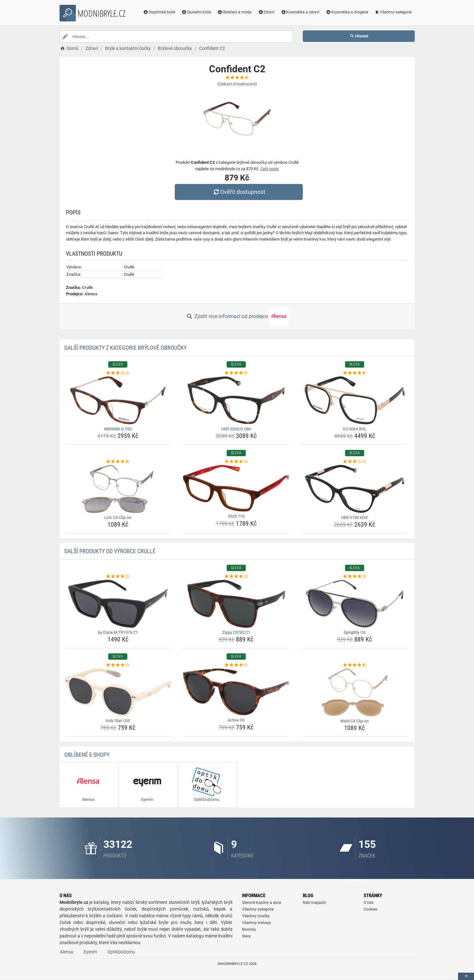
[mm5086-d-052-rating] (118, 373)
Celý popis (270, 169)
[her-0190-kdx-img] (354, 489)
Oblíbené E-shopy (87, 755)
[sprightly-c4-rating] (354, 577)
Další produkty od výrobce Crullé (110, 551)
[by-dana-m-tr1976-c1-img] (118, 604)
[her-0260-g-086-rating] (236, 373)
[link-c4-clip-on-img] (118, 489)
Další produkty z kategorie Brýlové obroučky (125, 348)
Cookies (370, 909)
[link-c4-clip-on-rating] (118, 462)
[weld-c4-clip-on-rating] (354, 665)
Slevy (246, 936)
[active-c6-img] (236, 692)
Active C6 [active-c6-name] (236, 720)
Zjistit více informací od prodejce (237, 317)
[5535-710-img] (236, 488)
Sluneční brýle (196, 12)
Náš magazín (314, 903)
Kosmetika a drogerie (347, 12)
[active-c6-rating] (236, 665)
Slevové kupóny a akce (261, 903)
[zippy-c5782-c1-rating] (236, 577)
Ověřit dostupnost (238, 192)
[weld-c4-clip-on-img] (354, 692)
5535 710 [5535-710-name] (236, 516)
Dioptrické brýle (159, 12)
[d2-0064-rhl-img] (354, 400)
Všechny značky (256, 916)
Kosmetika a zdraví (300, 12)
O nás (369, 903)
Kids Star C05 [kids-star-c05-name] (118, 721)
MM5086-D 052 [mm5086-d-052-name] (118, 429)
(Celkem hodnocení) (237, 84)
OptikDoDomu (121, 952)
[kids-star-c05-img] (118, 692)
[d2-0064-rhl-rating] (354, 373)
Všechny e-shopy (257, 923)
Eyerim (90, 952)
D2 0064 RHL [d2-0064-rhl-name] (355, 429)
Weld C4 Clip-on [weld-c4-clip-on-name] (354, 721)
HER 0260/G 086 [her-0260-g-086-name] (236, 429)
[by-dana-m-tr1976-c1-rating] (118, 577)
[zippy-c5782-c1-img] (236, 604)
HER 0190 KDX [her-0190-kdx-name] (354, 518)
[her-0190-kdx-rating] (354, 462)
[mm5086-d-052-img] (118, 400)
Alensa (91, 294)
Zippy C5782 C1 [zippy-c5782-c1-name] (236, 632)
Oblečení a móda (235, 12)
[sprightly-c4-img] (354, 604)
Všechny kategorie (393, 12)
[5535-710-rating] (236, 462)
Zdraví (266, 12)
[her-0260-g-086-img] (236, 400)
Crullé (87, 287)
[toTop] (466, 976)
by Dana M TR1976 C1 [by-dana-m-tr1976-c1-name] (118, 632)
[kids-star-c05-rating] (118, 665)
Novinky (249, 929)
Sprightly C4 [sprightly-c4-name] (354, 632)
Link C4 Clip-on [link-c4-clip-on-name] (118, 518)
